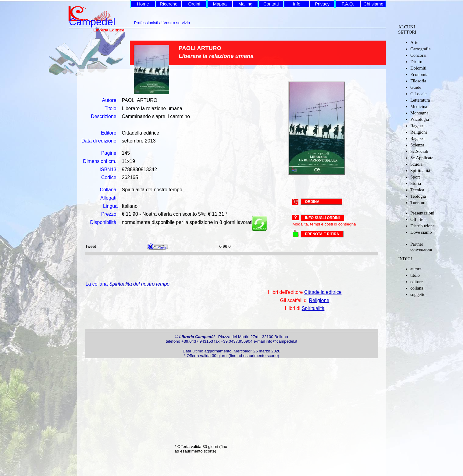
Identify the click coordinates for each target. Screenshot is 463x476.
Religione (319, 300)
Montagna (419, 113)
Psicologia (420, 119)
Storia (416, 183)
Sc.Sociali (419, 151)
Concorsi (418, 55)
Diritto (416, 62)
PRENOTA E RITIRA (322, 234)
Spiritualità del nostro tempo (139, 284)
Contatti (271, 4)
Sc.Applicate (422, 158)
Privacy (322, 4)
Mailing (245, 4)
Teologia (418, 196)
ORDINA (312, 201)
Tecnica (417, 190)
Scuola (416, 164)
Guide (416, 87)
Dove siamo (421, 232)
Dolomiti (418, 68)
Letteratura (420, 100)
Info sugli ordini (322, 218)
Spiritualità (420, 171)
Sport (415, 177)
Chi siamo (374, 4)
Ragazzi (417, 126)
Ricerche (169, 4)
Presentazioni (422, 213)
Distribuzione (422, 226)
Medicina (419, 106)
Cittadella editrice (323, 292)
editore (417, 282)
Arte (414, 42)
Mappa (220, 4)
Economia (419, 74)
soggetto (418, 294)
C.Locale (418, 94)
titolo (415, 275)
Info (297, 4)
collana (417, 288)
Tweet (91, 246)
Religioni (419, 132)
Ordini (194, 4)
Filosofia (418, 81)
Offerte (417, 219)
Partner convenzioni (421, 247)
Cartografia (420, 49)
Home (143, 4)
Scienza (417, 145)
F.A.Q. (348, 4)
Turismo (418, 203)
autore (416, 269)
